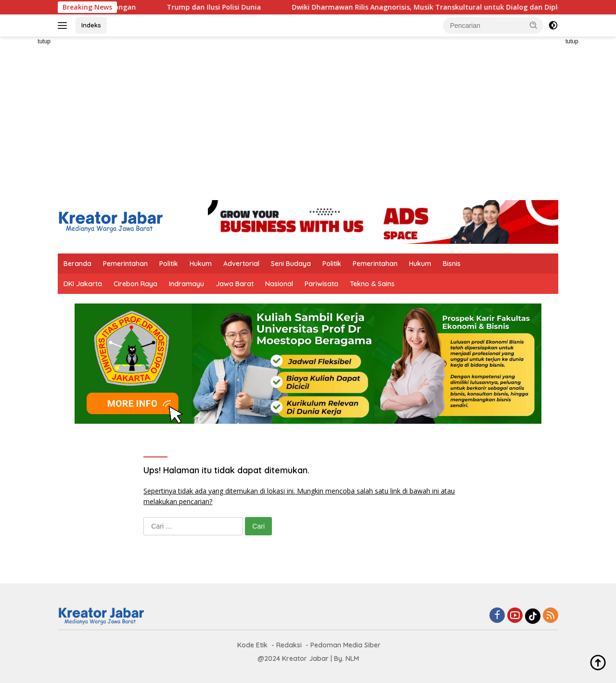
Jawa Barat (235, 284)
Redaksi (289, 645)
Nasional (279, 284)
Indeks (91, 25)
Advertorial (241, 264)
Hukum (201, 264)
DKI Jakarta (83, 284)
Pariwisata (321, 284)
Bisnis (452, 264)
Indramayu (186, 284)
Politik (169, 264)
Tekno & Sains (372, 284)
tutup (44, 41)
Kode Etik (252, 645)
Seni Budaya (291, 264)
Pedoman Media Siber (346, 645)
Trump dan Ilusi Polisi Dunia (221, 7)
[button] (534, 25)
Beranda (77, 264)
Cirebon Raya (135, 284)
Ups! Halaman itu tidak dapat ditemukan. (226, 470)
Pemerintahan (125, 264)
